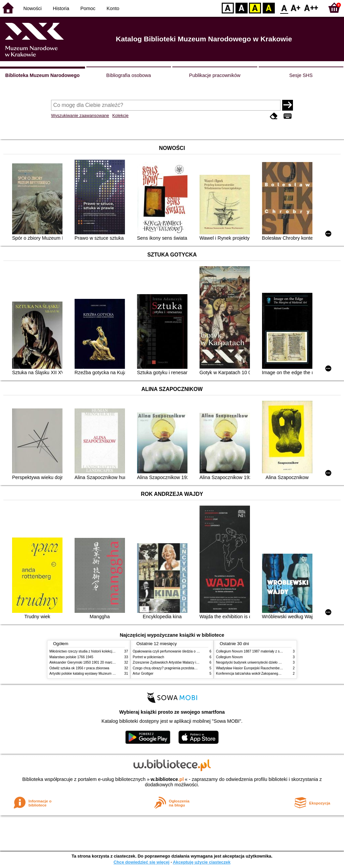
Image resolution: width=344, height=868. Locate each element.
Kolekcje (120, 115)
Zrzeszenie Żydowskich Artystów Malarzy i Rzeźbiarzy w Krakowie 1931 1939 (191, 662)
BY (269, 8)
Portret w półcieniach (148, 657)
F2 (311, 8)
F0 (284, 8)
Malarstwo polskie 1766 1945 (71, 657)
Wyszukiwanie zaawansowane (80, 115)
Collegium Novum (229, 657)
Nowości (33, 8)
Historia (61, 8)
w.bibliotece (167, 779)
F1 (296, 8)
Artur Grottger (143, 674)
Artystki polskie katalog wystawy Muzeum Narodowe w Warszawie (99, 674)
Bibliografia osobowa (128, 75)
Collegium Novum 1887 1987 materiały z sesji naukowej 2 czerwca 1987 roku (274, 651)
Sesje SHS (301, 75)
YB (255, 8)
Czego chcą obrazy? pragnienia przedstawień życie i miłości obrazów (185, 668)
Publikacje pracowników (215, 75)
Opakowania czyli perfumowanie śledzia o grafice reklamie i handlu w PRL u (190, 651)
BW (242, 8)
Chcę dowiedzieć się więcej (141, 862)
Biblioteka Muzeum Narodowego (42, 75)
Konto (113, 8)
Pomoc (88, 8)
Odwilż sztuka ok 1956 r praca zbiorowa (79, 668)
